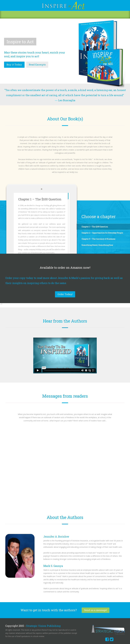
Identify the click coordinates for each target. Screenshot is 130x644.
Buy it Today (14, 64)
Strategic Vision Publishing (43, 626)
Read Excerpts (37, 64)
